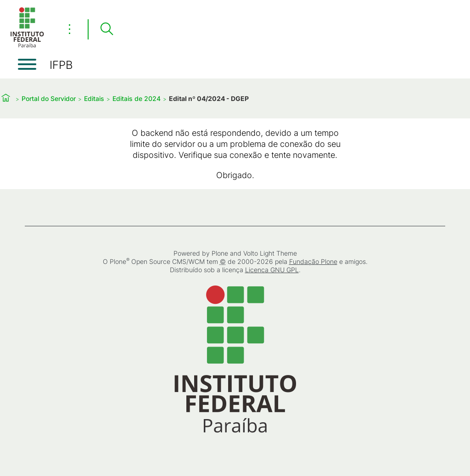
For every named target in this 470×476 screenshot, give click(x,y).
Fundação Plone (313, 261)
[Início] (27, 46)
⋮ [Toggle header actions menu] (70, 29)
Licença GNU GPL (272, 270)
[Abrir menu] (27, 64)
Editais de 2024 (137, 98)
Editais (94, 98)
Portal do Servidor (49, 98)
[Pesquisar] (106, 29)
